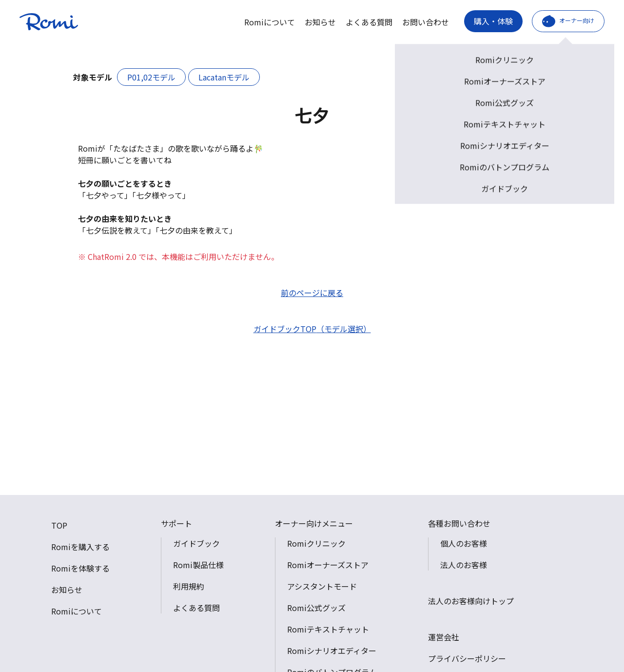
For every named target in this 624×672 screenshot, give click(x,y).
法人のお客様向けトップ (471, 601)
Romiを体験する (80, 568)
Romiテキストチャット (328, 629)
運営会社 (444, 637)
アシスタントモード (322, 586)
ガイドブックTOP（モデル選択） (312, 329)
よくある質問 (369, 22)
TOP (59, 525)
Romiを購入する (80, 547)
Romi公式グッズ (316, 608)
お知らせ (320, 22)
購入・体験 (493, 21)
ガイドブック (196, 543)
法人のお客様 (464, 565)
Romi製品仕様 (198, 565)
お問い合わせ (426, 22)
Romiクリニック (316, 543)
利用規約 (189, 586)
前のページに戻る (312, 293)
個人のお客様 (464, 543)
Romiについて (270, 22)
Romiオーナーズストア (328, 565)
